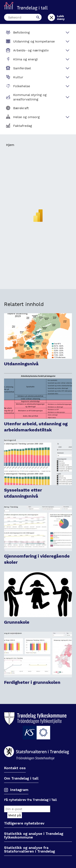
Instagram (19, 790)
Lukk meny (61, 17)
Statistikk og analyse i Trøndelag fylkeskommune (34, 836)
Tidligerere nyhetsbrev (24, 823)
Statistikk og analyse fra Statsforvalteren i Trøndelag (29, 850)
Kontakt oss (15, 768)
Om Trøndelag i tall (21, 778)
